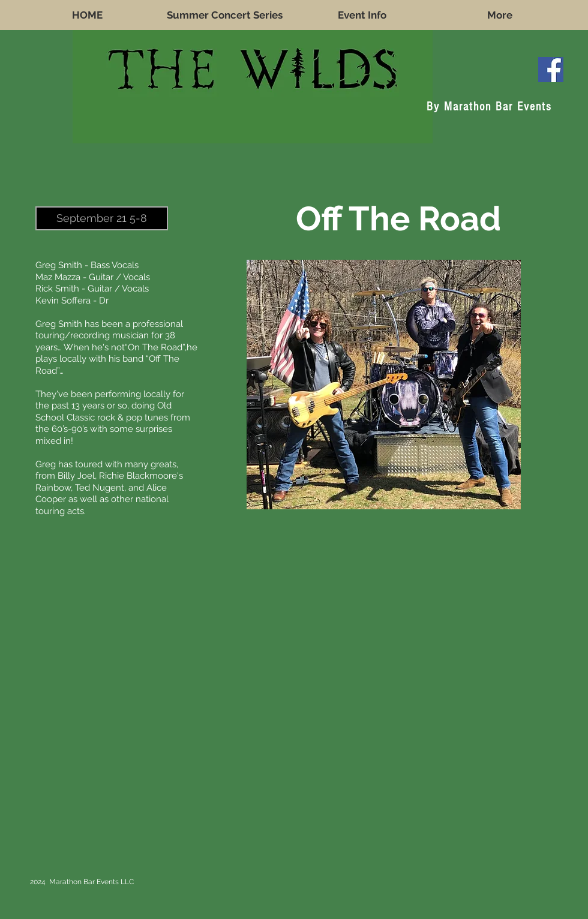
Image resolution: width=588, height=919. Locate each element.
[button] (102, 218)
